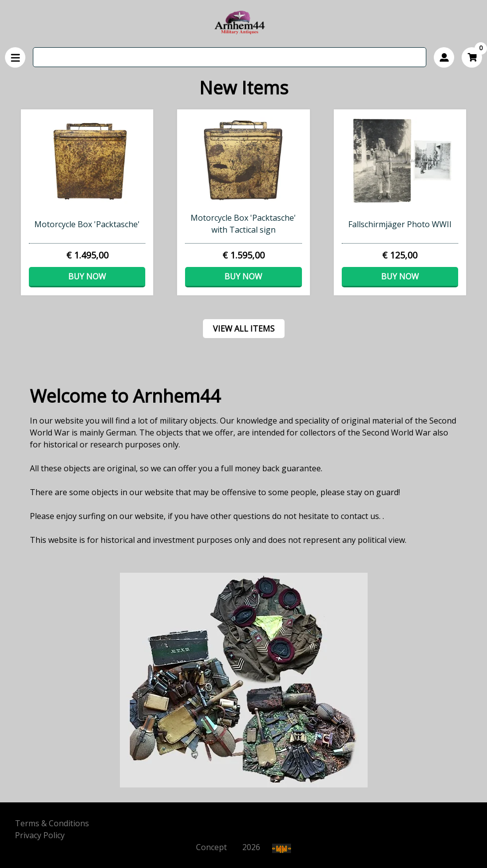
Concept (218, 847)
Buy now (87, 276)
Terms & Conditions (52, 823)
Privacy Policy (40, 835)
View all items (244, 329)
